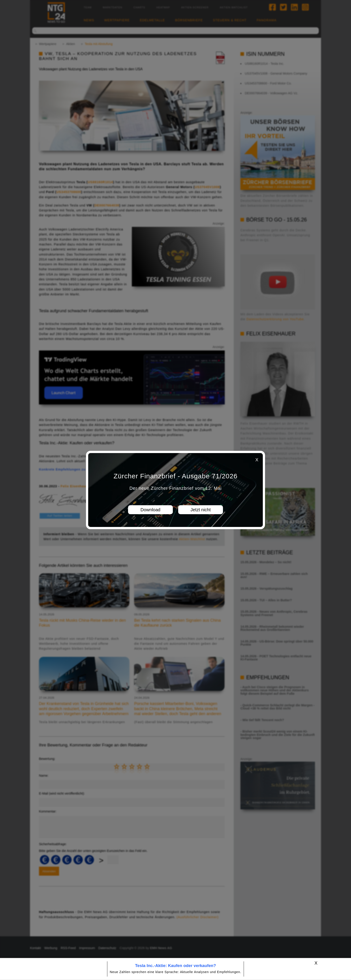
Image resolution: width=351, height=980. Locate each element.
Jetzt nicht (201, 510)
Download (151, 510)
